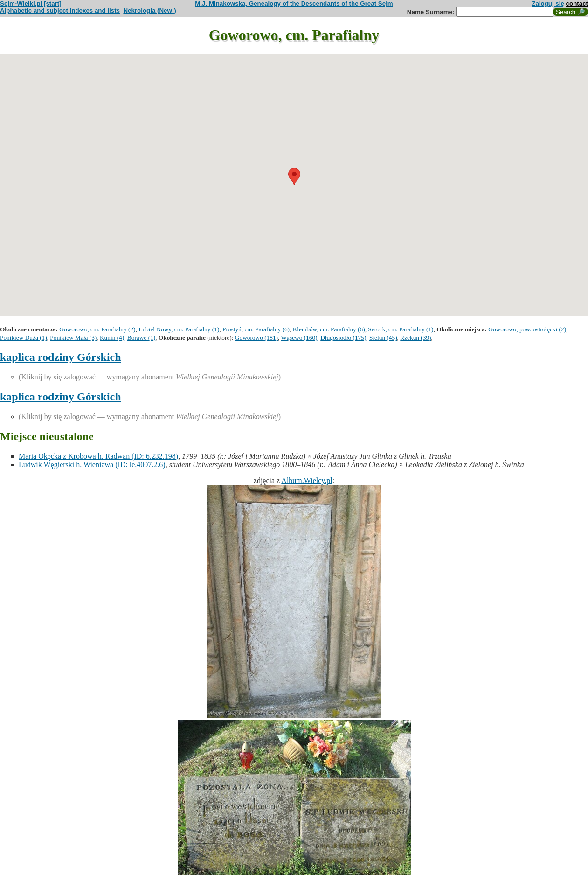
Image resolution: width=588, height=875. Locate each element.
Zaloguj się (548, 3)
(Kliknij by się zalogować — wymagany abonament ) (150, 377)
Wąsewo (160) (299, 338)
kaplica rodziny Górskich (61, 357)
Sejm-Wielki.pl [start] (31, 3)
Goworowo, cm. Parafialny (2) (97, 329)
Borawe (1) (141, 338)
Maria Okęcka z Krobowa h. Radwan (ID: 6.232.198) (98, 456)
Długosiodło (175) (343, 338)
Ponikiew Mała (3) (73, 338)
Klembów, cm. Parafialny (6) (329, 329)
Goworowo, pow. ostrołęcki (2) (527, 329)
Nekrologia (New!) (149, 10)
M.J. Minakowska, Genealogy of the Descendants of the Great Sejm (294, 3)
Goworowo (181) (256, 338)
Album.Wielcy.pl (307, 480)
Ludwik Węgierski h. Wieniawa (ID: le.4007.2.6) (92, 465)
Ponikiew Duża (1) (24, 338)
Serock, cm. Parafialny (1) (401, 329)
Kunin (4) (112, 338)
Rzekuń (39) (415, 338)
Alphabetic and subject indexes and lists (60, 10)
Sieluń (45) (383, 338)
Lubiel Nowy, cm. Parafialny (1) (179, 329)
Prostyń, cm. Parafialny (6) (256, 329)
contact (577, 3)
